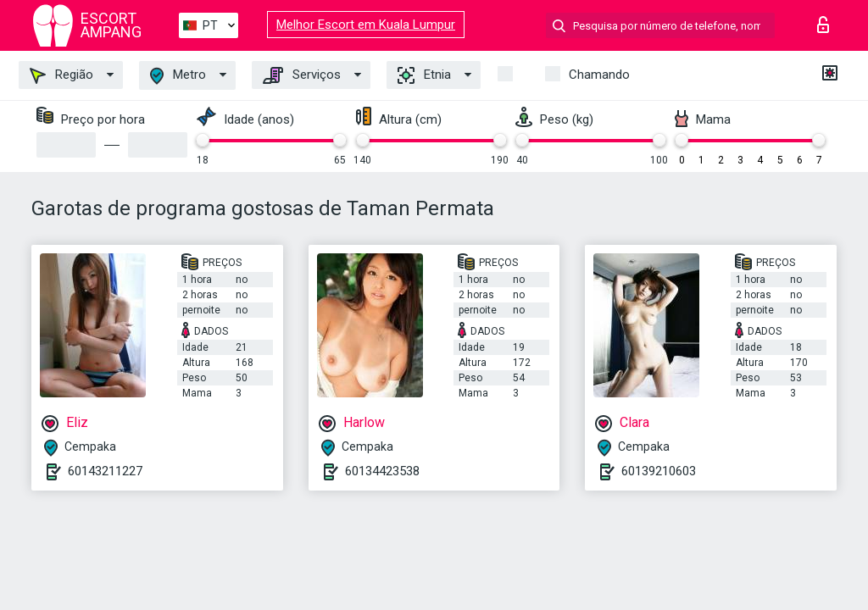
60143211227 (105, 471)
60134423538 (382, 471)
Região (61, 75)
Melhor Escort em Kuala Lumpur (366, 25)
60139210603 (659, 471)
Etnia (424, 75)
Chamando (599, 75)
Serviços (302, 75)
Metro (178, 76)
